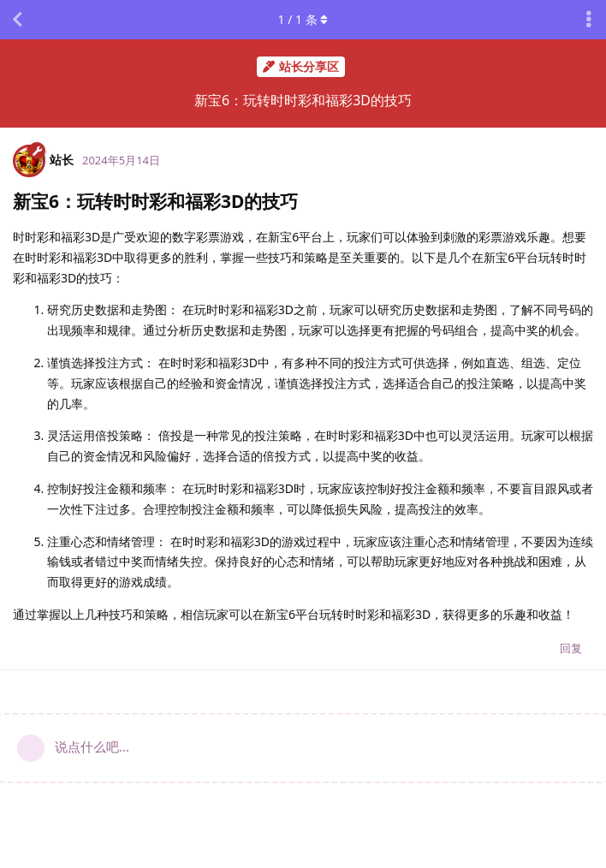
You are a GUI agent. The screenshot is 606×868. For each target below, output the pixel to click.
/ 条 (303, 19)
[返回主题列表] (17, 20)
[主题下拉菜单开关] (589, 20)
